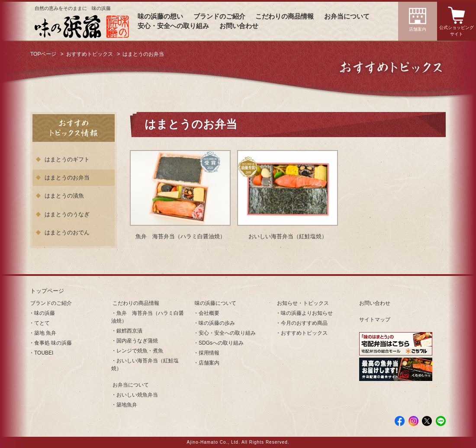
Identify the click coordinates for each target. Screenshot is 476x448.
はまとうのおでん (67, 232)
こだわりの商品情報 (285, 16)
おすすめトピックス (90, 54)
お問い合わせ (239, 26)
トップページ (47, 291)
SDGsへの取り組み (221, 343)
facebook (400, 421)
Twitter (427, 421)
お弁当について (347, 16)
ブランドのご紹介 (219, 16)
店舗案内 (418, 29)
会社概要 (209, 313)
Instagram (413, 421)
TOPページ (43, 54)
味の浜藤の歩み (217, 323)
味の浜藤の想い (160, 16)
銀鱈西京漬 (129, 331)
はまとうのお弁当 (67, 178)
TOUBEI (44, 353)
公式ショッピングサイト (457, 31)
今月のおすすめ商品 (304, 323)
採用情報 (209, 353)
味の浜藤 (45, 313)
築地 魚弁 (45, 333)
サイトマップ (375, 320)
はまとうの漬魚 (64, 196)
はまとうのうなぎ (67, 214)
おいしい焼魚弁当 (137, 395)
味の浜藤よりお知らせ (307, 313)
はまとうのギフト (67, 159)
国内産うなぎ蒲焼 (137, 341)
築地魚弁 (127, 405)
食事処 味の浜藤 (53, 343)
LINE (441, 421)
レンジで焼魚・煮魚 (140, 351)
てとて (42, 323)
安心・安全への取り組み (173, 26)
